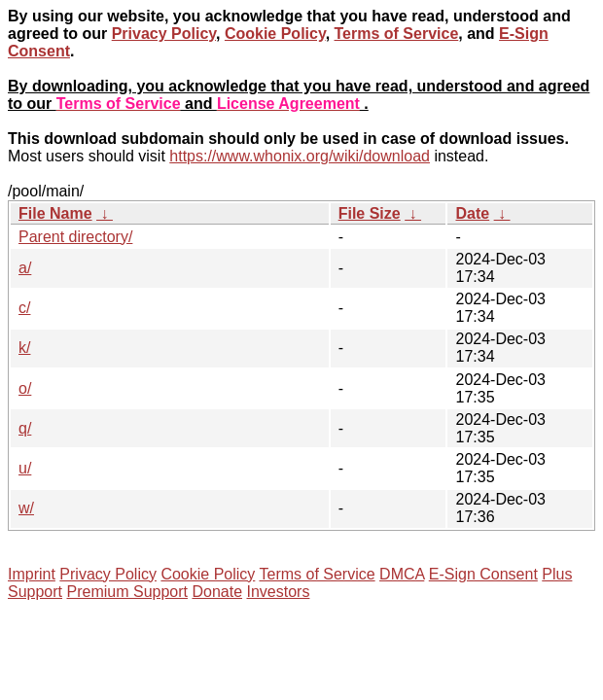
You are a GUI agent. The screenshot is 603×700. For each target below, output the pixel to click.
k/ (24, 348)
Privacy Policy (164, 34)
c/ (24, 308)
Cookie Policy (275, 34)
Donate (217, 592)
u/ (25, 468)
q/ (25, 428)
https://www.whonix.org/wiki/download (300, 156)
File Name (55, 213)
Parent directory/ (75, 237)
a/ (25, 268)
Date (472, 213)
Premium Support (128, 592)
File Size (370, 213)
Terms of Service (397, 34)
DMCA (402, 574)
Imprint (32, 574)
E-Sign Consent (483, 574)
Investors (279, 592)
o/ (25, 388)
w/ (26, 508)
